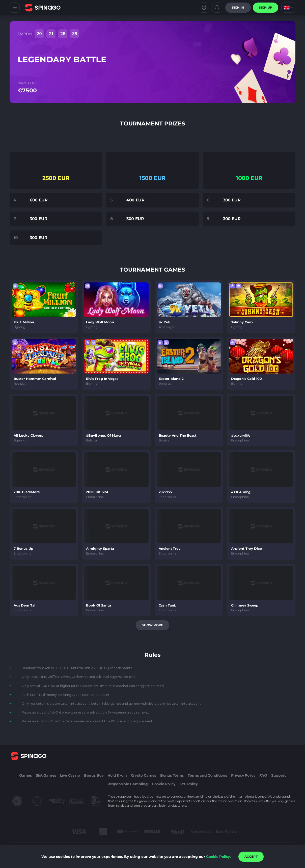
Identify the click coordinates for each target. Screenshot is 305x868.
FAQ (263, 775)
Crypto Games (144, 775)
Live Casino (70, 775)
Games (25, 775)
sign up (266, 7)
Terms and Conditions (207, 775)
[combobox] (288, 8)
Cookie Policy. (218, 857)
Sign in (238, 7)
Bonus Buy (94, 775)
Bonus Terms (172, 775)
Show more (152, 625)
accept (251, 857)
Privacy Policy (243, 775)
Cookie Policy (164, 784)
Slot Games (46, 775)
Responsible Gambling (128, 784)
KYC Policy (188, 784)
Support (279, 775)
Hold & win (117, 775)
